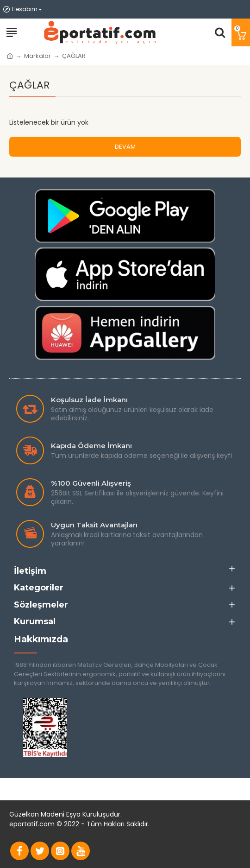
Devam (125, 147)
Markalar (37, 56)
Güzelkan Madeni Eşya (45, 814)
